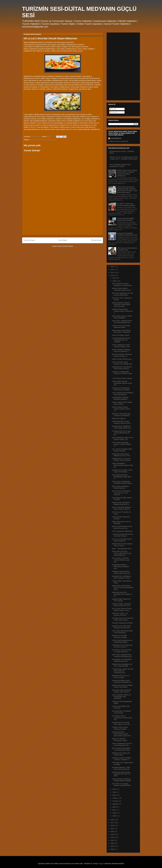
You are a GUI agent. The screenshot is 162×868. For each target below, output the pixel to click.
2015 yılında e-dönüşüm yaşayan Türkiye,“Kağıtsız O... (122, 444)
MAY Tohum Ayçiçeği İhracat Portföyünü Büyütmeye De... (122, 656)
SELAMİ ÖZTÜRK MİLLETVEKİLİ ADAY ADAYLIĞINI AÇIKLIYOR (121, 734)
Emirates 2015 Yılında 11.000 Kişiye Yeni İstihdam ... (122, 471)
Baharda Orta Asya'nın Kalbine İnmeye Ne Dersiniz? (122, 686)
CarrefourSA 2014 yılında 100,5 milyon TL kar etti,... (122, 723)
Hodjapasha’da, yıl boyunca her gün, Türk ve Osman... (122, 460)
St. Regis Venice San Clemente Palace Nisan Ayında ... (123, 619)
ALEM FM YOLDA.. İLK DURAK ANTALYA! (120, 614)
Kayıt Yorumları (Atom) (65, 246)
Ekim (114, 810)
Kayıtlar (113, 109)
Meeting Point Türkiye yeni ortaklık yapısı (121, 754)
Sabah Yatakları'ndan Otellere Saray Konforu (122, 403)
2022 (113, 837)
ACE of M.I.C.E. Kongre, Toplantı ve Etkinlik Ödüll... (122, 785)
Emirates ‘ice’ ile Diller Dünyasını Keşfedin (119, 636)
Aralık (115, 816)
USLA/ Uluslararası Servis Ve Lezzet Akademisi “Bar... (122, 744)
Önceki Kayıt (96, 240)
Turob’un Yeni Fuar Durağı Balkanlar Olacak (121, 327)
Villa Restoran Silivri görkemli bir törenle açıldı (127, 249)
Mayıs (115, 795)
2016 (113, 820)
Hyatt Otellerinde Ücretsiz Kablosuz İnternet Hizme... (122, 422)
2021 (113, 834)
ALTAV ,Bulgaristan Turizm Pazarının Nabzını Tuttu (121, 346)
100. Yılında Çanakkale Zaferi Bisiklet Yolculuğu (122, 450)
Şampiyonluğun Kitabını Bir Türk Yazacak (121, 600)
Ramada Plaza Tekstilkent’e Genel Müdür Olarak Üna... (122, 427)
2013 (113, 270)
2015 (113, 275)
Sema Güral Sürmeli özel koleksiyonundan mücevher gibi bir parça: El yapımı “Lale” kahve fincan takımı (127, 190)
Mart (114, 789)
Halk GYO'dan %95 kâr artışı (122, 359)
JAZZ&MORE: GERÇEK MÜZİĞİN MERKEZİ (120, 398)
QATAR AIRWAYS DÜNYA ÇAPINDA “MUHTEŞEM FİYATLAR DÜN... (121, 305)
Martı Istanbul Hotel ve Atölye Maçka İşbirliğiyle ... (122, 317)
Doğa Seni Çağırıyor (119, 418)
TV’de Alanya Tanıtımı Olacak (122, 378)
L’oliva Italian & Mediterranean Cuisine (43, 140)
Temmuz (116, 801)
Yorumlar (113, 112)
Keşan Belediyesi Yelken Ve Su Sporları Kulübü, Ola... (123, 439)
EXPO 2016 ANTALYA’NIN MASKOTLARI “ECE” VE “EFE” (121, 774)
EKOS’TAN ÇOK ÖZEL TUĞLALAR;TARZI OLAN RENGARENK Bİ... (122, 553)
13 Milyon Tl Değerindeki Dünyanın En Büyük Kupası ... (122, 374)
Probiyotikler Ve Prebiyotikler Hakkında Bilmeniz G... (122, 660)
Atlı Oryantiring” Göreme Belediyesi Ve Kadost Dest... (122, 284)
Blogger (101, 864)
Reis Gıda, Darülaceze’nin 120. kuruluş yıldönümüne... (123, 294)
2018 (113, 826)
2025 (113, 846)
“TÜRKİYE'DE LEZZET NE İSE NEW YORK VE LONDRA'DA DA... (123, 671)
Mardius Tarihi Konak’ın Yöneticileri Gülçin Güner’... (122, 289)
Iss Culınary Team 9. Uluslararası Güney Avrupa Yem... (122, 718)
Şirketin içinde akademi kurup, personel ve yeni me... (122, 527)
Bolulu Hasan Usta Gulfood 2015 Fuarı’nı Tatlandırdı (121, 331)
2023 (113, 840)
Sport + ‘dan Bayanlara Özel (122, 549)
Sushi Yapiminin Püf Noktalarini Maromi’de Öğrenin (123, 394)
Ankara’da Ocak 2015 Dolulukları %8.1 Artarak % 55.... (122, 594)
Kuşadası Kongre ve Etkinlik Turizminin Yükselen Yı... (122, 759)
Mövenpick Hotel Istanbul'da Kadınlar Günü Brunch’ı (122, 691)
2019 (113, 829)
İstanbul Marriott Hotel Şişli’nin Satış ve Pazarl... (122, 545)
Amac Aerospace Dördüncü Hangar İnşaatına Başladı (121, 780)
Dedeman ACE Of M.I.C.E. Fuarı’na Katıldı (121, 677)
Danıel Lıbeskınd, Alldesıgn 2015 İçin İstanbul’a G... (121, 350)
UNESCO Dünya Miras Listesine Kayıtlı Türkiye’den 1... (122, 311)
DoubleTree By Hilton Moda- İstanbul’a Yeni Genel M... (122, 627)
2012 (113, 267)
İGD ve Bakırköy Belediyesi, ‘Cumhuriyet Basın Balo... (122, 749)
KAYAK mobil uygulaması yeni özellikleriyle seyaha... (122, 641)
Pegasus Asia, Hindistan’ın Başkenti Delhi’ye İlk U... (121, 503)
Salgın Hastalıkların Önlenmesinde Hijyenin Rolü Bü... (123, 465)
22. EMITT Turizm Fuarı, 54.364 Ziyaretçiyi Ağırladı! (126, 205)
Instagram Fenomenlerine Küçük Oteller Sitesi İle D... (122, 572)
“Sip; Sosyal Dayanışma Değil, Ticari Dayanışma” (122, 632)
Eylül (114, 807)
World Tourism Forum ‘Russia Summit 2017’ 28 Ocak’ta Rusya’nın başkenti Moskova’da (127, 173)
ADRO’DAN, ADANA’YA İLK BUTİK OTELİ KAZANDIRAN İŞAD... (123, 588)
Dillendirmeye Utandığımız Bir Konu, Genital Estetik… (122, 665)
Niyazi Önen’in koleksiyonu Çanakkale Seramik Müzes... (123, 482)
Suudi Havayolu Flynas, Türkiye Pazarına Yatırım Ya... (121, 409)
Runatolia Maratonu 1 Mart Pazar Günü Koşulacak (121, 768)
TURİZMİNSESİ (116, 138)
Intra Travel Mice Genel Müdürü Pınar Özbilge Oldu (122, 363)
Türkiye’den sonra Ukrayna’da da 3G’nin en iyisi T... (122, 646)
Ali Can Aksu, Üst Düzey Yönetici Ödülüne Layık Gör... (121, 560)
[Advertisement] (63, 218)
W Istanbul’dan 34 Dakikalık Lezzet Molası (121, 712)
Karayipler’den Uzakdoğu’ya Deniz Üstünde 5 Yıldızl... (122, 577)
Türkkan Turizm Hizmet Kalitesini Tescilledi (120, 728)
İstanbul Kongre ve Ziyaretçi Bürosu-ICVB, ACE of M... (122, 605)
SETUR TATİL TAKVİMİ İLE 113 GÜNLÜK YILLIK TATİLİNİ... (121, 493)
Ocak (114, 278)
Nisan (115, 792)
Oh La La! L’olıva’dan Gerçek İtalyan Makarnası (122, 540)
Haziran (115, 798)
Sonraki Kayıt (29, 240)
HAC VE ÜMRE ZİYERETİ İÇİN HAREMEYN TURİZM (120, 165)
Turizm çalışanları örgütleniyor (122, 531)
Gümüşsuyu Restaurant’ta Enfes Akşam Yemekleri (121, 389)
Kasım (115, 813)
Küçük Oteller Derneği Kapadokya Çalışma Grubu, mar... (122, 383)
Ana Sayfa (63, 240)
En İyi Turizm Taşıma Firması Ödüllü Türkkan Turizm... (122, 609)
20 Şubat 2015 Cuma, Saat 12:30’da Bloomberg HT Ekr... (121, 433)
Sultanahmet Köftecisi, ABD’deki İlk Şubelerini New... (121, 567)
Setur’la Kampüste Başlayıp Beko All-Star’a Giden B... (121, 508)
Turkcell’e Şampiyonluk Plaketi (122, 623)
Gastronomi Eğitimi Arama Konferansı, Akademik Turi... (122, 681)
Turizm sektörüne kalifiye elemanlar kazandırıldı (126, 219)
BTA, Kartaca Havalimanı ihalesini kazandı (121, 487)
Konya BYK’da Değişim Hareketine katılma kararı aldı (127, 234)
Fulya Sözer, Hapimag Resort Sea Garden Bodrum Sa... (122, 322)
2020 (113, 831)
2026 (113, 849)
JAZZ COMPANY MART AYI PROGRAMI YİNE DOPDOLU (122, 697)
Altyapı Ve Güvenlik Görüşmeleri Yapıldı (120, 740)
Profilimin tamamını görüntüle (118, 141)
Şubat (115, 281)
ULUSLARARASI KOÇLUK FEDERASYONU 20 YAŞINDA (121, 340)
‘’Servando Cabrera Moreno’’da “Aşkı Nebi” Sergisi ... (123, 535)
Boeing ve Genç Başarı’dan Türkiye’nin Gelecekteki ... (122, 415)
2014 (113, 272)
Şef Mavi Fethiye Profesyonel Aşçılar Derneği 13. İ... (122, 355)
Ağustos (115, 804)
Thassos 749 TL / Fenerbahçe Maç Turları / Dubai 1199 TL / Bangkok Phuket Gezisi (124, 158)
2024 (113, 843)
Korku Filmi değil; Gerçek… (121, 335)
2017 (113, 823)
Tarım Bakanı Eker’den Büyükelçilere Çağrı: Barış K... (122, 477)
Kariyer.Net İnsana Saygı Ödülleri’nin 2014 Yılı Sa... (122, 455)
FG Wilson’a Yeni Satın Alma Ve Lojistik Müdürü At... (122, 651)
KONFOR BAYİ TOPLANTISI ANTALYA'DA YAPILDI (122, 368)
